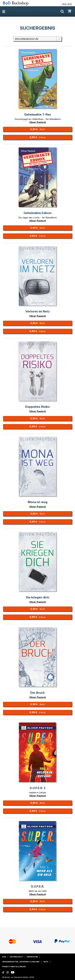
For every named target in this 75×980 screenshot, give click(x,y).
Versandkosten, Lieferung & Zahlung (21, 962)
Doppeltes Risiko (37, 407)
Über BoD (67, 4)
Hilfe (46, 962)
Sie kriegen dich (37, 597)
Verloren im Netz (37, 311)
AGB (4, 957)
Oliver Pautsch (38, 122)
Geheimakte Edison (38, 213)
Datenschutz (16, 957)
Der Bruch (37, 693)
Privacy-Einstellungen (14, 967)
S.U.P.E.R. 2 (38, 788)
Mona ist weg (38, 502)
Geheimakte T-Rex (38, 115)
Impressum (32, 957)
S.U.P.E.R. (38, 886)
